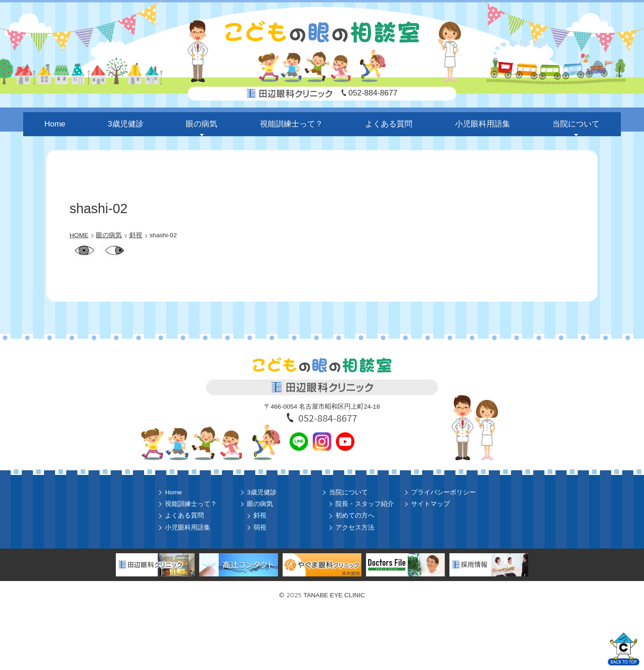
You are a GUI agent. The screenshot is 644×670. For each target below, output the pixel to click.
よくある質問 (389, 124)
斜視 (260, 515)
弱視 (260, 528)
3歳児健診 (126, 124)
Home (55, 124)
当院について (576, 124)
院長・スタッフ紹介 (365, 504)
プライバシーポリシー (443, 492)
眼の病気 (202, 124)
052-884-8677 (373, 93)
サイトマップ (430, 504)
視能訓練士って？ (291, 124)
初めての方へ (355, 515)
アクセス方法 (355, 528)
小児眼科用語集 (483, 124)
